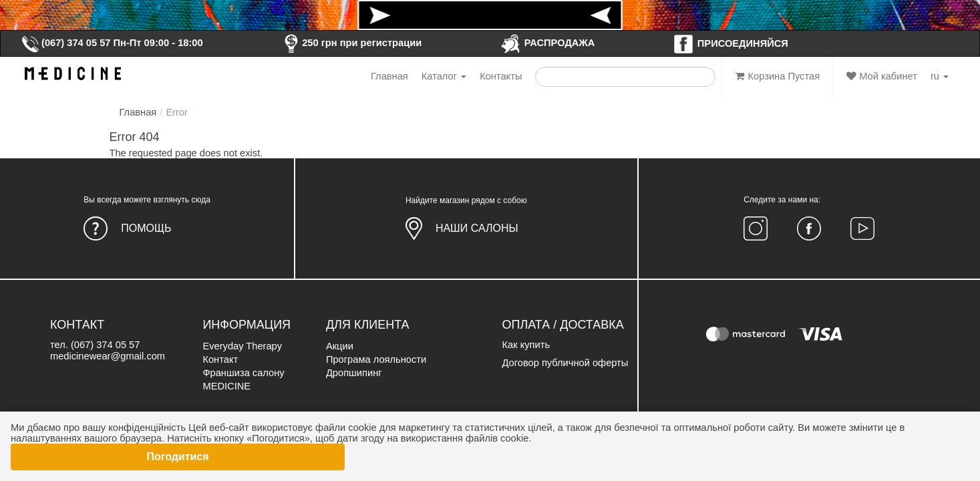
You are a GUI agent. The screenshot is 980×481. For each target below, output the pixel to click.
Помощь (146, 228)
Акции (340, 346)
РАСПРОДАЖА (547, 43)
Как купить (526, 345)
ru (940, 76)
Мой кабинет (882, 76)
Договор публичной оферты (565, 363)
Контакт (220, 359)
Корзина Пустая (778, 76)
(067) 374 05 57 (65, 43)
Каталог (444, 76)
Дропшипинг (354, 373)
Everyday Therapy (242, 346)
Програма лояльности (376, 359)
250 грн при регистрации (351, 43)
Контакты (501, 76)
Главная (389, 76)
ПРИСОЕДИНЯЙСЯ (730, 43)
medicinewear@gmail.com (108, 356)
